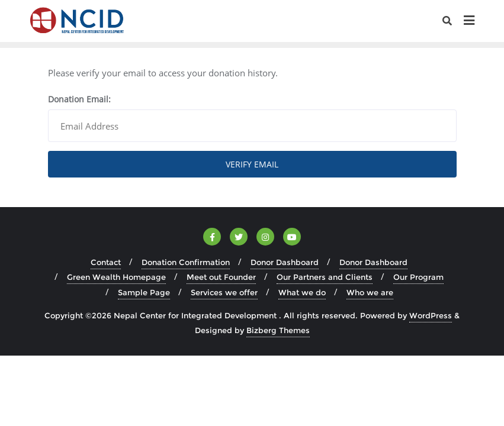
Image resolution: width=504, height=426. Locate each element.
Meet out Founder (221, 277)
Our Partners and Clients (325, 277)
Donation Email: (79, 99)
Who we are (370, 292)
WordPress (431, 315)
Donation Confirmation (186, 262)
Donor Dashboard (285, 262)
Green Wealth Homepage (116, 277)
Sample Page (144, 292)
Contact (106, 262)
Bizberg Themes (278, 330)
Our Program (418, 277)
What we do (302, 292)
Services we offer (224, 292)
